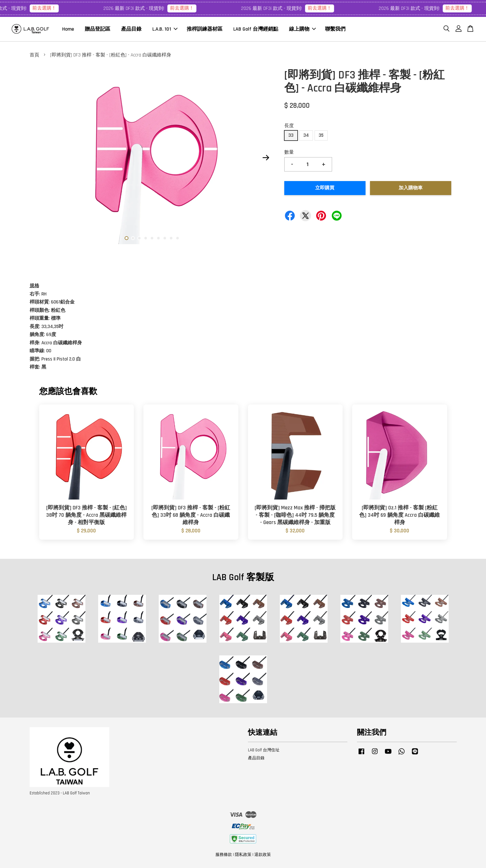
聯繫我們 (335, 29)
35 (321, 136)
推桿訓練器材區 (205, 29)
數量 (289, 153)
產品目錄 (131, 29)
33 (291, 136)
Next (266, 158)
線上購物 (302, 29)
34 (306, 136)
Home (68, 29)
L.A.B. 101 (165, 29)
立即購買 (325, 188)
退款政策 (263, 855)
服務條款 (224, 855)
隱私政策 (243, 855)
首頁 (34, 55)
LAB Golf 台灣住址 (264, 750)
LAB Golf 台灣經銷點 (256, 29)
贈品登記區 (98, 29)
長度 (289, 126)
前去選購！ (56, 8)
